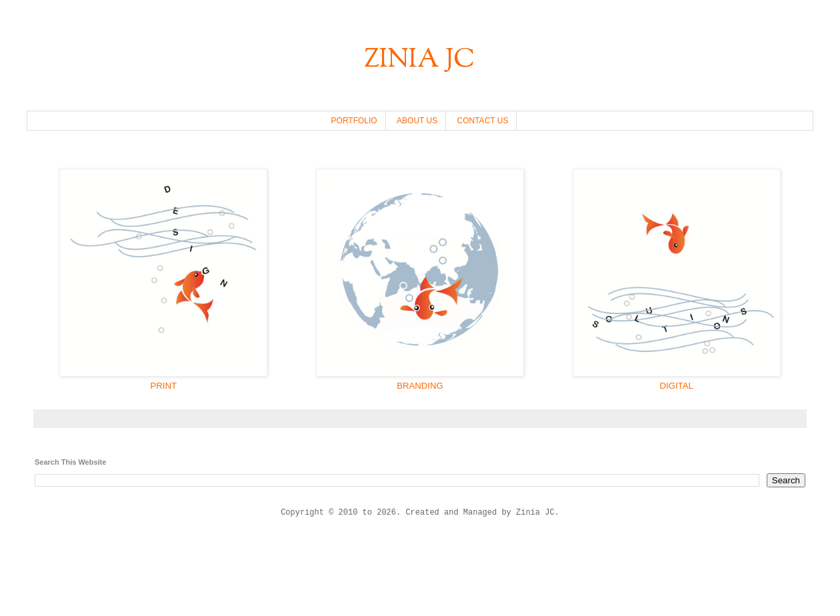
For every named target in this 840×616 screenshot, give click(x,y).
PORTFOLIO (354, 121)
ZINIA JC (420, 60)
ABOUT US (417, 121)
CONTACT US (483, 121)
